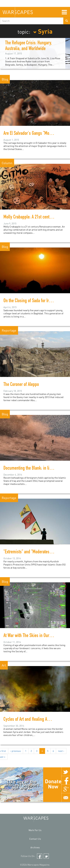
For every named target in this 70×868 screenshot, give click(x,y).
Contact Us (35, 839)
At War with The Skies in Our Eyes (31, 636)
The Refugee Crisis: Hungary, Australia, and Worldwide (29, 46)
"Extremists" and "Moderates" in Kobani (35, 552)
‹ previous (16, 751)
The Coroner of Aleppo (21, 385)
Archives (35, 847)
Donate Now (53, 784)
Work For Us (35, 830)
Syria (43, 31)
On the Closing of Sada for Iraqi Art (31, 301)
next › (61, 751)
